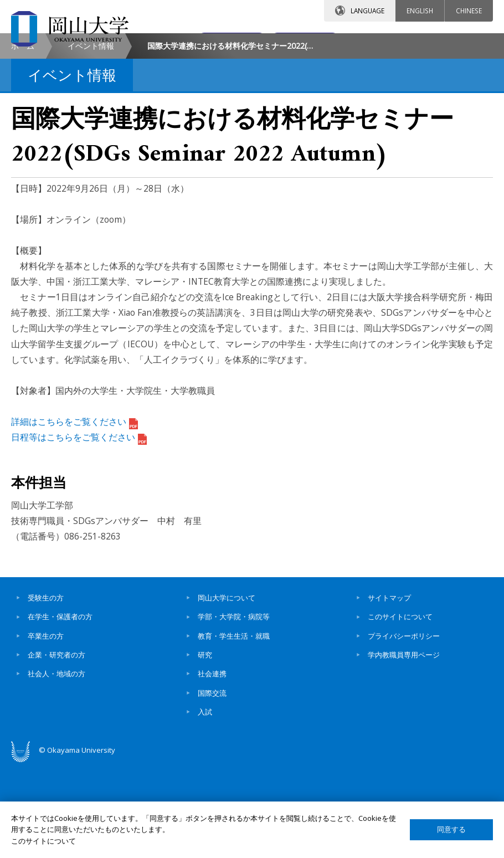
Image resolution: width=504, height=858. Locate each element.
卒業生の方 (46, 729)
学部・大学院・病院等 (234, 710)
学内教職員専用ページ (404, 748)
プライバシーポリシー (404, 729)
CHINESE (469, 11)
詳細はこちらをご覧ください (74, 515)
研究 (205, 748)
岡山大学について (227, 691)
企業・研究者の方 (56, 748)
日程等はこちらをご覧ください (79, 530)
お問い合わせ (202, 43)
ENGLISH (420, 11)
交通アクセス (300, 43)
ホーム (23, 139)
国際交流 (212, 786)
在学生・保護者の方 (60, 710)
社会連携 (212, 767)
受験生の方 (46, 691)
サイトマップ (389, 691)
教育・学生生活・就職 (234, 729)
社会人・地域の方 (56, 767)
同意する (451, 829)
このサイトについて (400, 710)
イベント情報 (91, 139)
